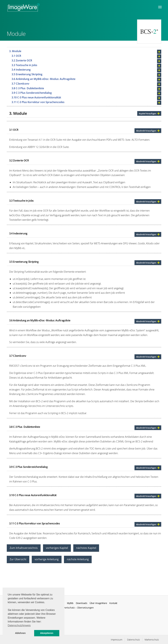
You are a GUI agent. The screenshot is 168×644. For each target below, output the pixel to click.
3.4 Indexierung (22, 70)
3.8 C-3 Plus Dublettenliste (28, 88)
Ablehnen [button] (20, 633)
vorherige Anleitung (47, 559)
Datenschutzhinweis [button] (19, 625)
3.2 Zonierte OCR (22, 60)
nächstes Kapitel (86, 548)
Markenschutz (152, 640)
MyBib (70, 603)
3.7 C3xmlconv (21, 84)
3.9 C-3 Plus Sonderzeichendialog (32, 93)
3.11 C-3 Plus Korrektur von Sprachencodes (38, 102)
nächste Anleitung (78, 559)
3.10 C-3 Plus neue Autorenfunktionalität (37, 97)
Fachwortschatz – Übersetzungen (76, 608)
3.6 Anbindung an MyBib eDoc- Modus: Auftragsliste (44, 79)
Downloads (82, 603)
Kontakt (113, 603)
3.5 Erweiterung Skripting (27, 74)
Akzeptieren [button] (47, 633)
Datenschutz (133, 640)
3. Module (16, 51)
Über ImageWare (98, 603)
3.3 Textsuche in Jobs (24, 65)
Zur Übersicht (18, 559)
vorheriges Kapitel (57, 548)
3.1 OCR (17, 56)
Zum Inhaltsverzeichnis (24, 548)
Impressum (117, 640)
